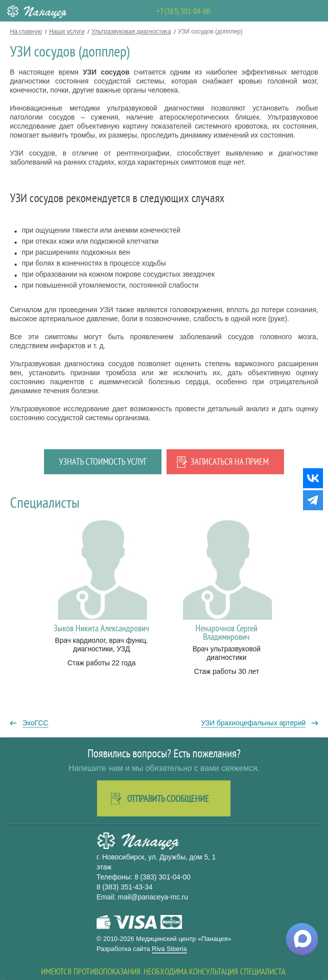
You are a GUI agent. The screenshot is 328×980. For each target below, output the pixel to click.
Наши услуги (67, 32)
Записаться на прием (229, 461)
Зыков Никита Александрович (101, 628)
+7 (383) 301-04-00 (183, 11)
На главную (26, 32)
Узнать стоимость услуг (103, 461)
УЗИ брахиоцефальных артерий (253, 723)
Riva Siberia (169, 949)
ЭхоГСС (35, 723)
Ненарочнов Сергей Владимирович (226, 632)
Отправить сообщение (168, 799)
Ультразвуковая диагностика (131, 32)
